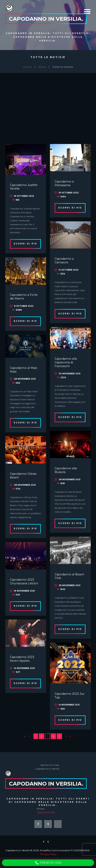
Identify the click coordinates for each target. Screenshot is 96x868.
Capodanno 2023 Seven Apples (22, 659)
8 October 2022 (24, 306)
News (42, 67)
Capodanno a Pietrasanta (64, 183)
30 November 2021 (69, 374)
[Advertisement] (48, 102)
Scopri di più (25, 244)
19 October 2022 (24, 196)
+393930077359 (46, 812)
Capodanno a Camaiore (64, 261)
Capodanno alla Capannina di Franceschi (66, 362)
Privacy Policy (48, 854)
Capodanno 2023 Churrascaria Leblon (24, 581)
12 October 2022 (69, 270)
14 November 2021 (24, 668)
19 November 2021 (24, 591)
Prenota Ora (48, 863)
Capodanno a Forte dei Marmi (24, 297)
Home (27, 67)
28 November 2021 (25, 379)
